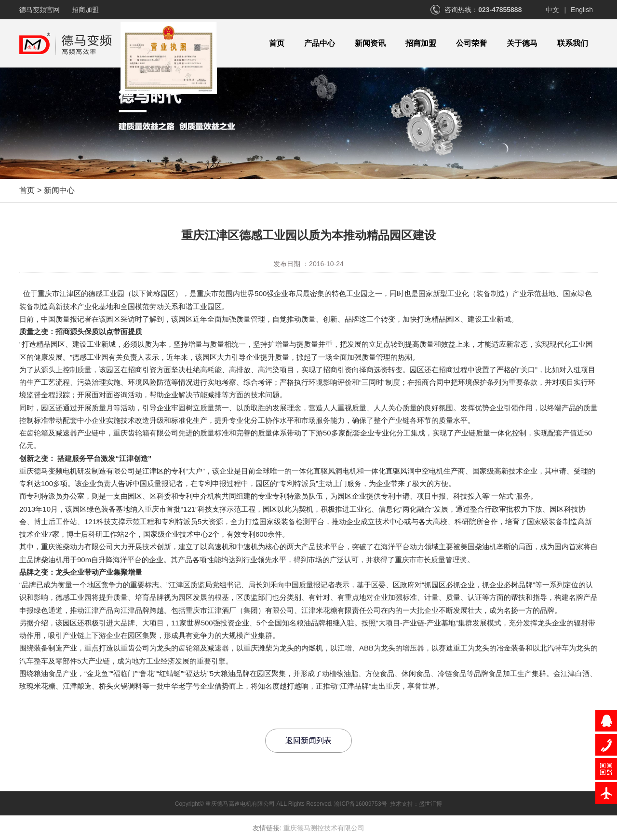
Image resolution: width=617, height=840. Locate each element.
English (582, 10)
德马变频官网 (40, 10)
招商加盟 (85, 10)
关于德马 (522, 43)
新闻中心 (59, 190)
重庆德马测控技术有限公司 (324, 828)
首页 (277, 43)
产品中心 (320, 43)
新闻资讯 (370, 43)
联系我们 (573, 43)
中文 (552, 10)
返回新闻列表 (308, 740)
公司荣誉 (471, 43)
